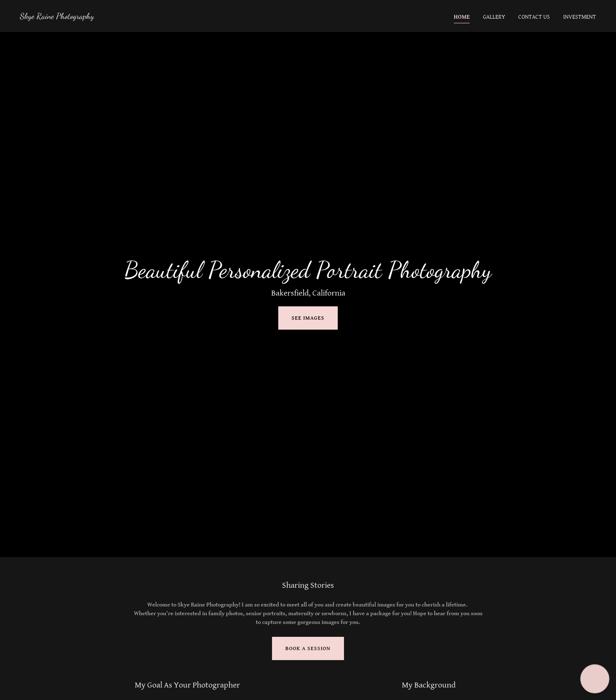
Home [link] (462, 17)
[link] (57, 17)
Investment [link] (580, 17)
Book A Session (308, 649)
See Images (308, 318)
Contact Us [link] (534, 17)
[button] (595, 679)
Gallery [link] (494, 17)
